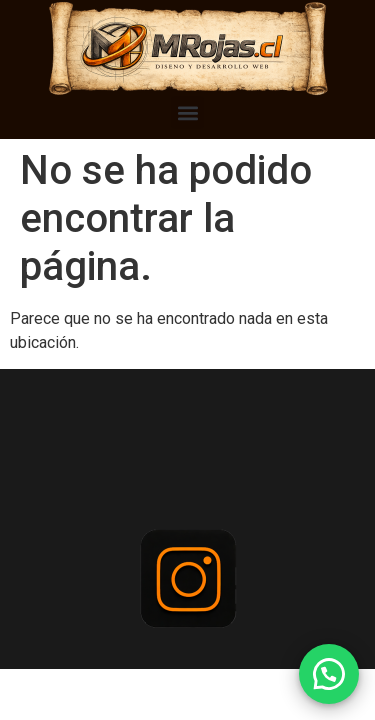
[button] (187, 112)
